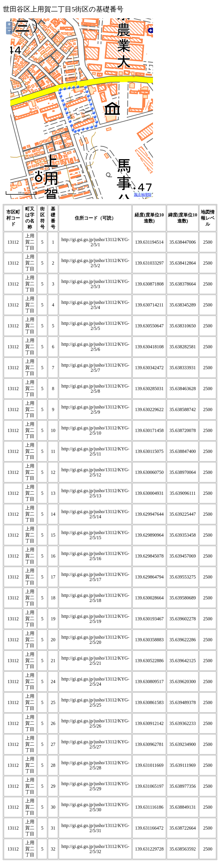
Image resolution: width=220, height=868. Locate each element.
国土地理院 (143, 195)
